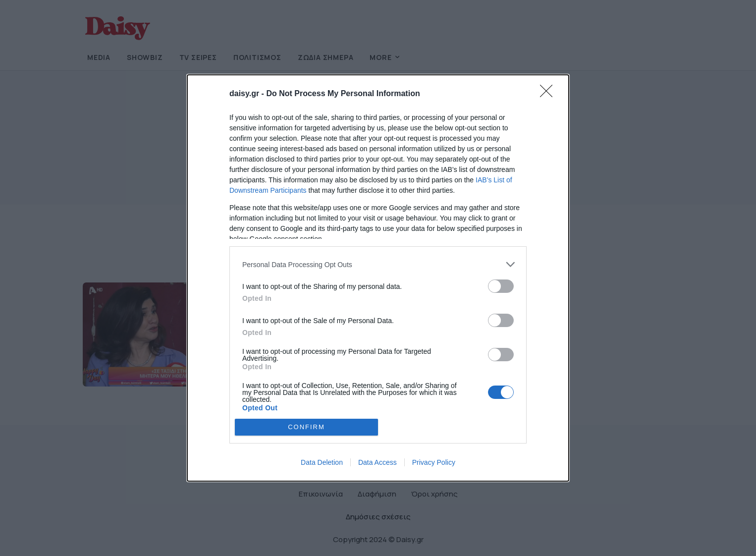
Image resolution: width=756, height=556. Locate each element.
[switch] (501, 286)
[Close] (549, 94)
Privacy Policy (434, 462)
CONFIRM (306, 426)
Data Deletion (322, 462)
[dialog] (378, 278)
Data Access (378, 462)
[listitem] (378, 264)
